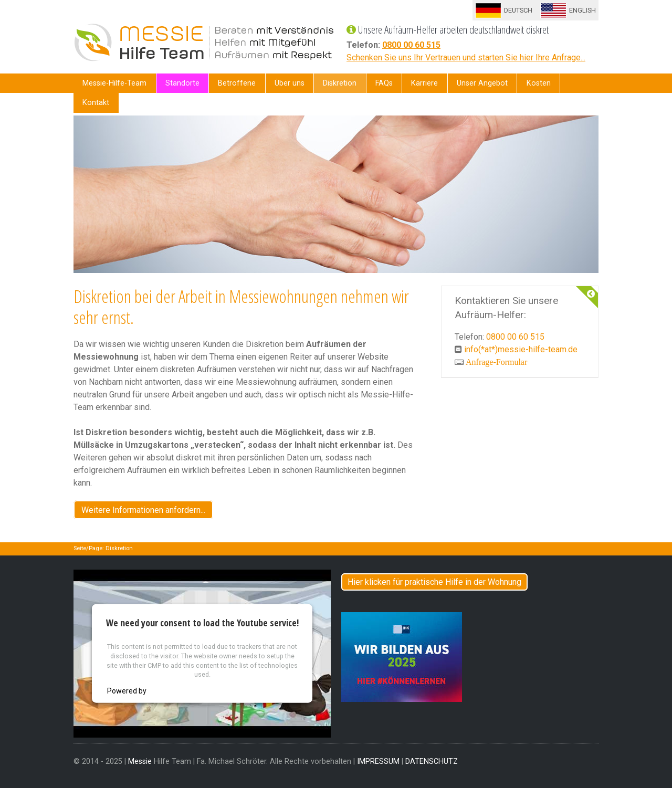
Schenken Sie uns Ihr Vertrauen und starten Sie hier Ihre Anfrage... (466, 57)
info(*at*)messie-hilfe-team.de (521, 349)
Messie (140, 761)
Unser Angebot (482, 83)
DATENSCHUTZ (432, 761)
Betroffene (237, 83)
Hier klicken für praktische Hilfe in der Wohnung (434, 582)
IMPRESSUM (378, 761)
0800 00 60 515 (411, 45)
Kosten (539, 83)
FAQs (384, 83)
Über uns (290, 83)
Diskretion (340, 83)
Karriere (424, 83)
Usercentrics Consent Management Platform (223, 691)
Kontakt (96, 103)
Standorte (182, 83)
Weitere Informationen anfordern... (143, 509)
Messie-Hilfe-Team (114, 83)
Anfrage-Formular (496, 362)
